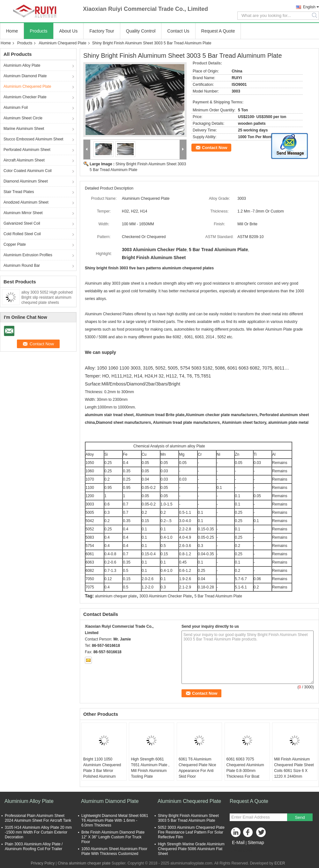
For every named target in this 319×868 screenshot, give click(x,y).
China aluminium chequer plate (84, 863)
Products (38, 31)
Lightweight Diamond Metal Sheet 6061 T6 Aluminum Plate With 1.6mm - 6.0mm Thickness (115, 820)
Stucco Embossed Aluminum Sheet (33, 139)
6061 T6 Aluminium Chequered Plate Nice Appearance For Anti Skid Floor (197, 768)
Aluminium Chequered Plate (62, 43)
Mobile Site (241, 850)
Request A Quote (218, 31)
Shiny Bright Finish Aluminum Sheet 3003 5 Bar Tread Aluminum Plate (188, 818)
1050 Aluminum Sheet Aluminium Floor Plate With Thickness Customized (114, 851)
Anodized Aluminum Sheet (26, 202)
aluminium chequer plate (116, 596)
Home (12, 31)
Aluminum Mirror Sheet (23, 213)
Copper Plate (15, 244)
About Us (69, 31)
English (309, 7)
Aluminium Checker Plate (25, 97)
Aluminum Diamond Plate (25, 76)
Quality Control (141, 31)
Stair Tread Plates (19, 192)
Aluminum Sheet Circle (23, 118)
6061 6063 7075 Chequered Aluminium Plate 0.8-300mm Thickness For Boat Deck (245, 771)
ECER (280, 863)
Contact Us (178, 31)
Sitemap (256, 842)
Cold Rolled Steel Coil (22, 234)
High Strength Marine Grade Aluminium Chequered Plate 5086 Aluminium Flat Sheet (191, 849)
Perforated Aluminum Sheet (27, 150)
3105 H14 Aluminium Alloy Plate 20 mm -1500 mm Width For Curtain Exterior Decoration (38, 832)
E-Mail (238, 842)
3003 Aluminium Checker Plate (166, 596)
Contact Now (215, 148)
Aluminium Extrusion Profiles (28, 255)
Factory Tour (102, 31)
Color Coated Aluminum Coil (28, 171)
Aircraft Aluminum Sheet (24, 160)
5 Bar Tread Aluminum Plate (218, 596)
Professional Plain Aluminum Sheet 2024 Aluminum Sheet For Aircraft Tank (38, 818)
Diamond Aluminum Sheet (26, 181)
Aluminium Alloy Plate (22, 65)
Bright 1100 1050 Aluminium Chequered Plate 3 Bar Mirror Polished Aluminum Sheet (102, 771)
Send (300, 817)
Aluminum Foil (16, 108)
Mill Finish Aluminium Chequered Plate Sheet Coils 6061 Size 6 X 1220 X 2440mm (294, 768)
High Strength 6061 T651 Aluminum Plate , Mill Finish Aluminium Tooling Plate (150, 768)
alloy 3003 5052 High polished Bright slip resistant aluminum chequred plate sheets (47, 297)
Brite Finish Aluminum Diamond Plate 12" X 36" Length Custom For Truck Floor (113, 837)
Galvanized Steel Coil (22, 223)
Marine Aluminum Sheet (24, 129)
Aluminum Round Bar (22, 266)
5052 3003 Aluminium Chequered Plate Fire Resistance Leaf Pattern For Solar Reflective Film (191, 832)
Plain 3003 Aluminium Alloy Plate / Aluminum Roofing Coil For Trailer (34, 846)
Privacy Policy (43, 863)
